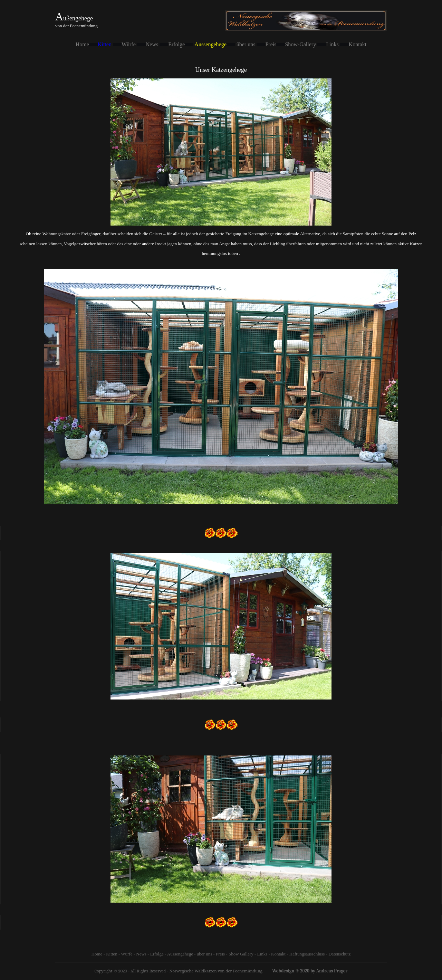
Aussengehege (180, 954)
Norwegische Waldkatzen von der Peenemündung (216, 971)
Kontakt (278, 954)
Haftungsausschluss (307, 954)
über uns (204, 954)
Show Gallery (241, 954)
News (141, 954)
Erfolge (157, 954)
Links (262, 954)
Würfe (127, 954)
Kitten (105, 44)
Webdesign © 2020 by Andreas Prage (309, 971)
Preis (220, 954)
